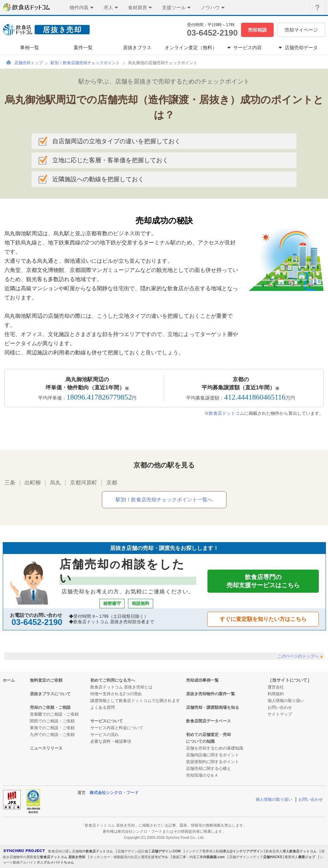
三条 (10, 483)
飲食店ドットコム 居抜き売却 (63, 857)
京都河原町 (84, 483)
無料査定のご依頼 (46, 680)
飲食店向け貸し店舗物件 (67, 851)
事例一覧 (30, 48)
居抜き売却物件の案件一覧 (211, 694)
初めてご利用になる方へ (113, 680)
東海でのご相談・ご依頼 (52, 728)
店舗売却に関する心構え (208, 769)
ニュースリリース (46, 748)
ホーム (9, 680)
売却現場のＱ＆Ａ (202, 775)
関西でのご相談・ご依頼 (52, 721)
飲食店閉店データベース (208, 721)
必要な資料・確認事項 (111, 741)
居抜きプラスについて (50, 694)
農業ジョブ (307, 857)
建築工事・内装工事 (188, 857)
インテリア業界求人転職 (204, 851)
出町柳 (33, 483)
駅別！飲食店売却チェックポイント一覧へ (164, 500)
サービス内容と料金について (117, 728)
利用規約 (276, 694)
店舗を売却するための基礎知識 (215, 748)
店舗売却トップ (29, 63)
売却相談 (257, 30)
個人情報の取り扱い (286, 701)
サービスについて (107, 721)
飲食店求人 (274, 851)
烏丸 (55, 483)
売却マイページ (301, 30)
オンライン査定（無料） (191, 48)
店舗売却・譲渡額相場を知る (213, 707)
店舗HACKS (273, 857)
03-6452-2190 (212, 33)
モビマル (161, 857)
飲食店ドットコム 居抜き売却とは (121, 687)
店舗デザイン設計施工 (134, 851)
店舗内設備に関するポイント (213, 755)
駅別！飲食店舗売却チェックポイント (85, 63)
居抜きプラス (137, 48)
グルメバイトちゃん (59, 862)
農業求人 (291, 857)
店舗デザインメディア (246, 857)
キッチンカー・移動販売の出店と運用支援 (122, 857)
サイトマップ (280, 714)
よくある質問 (103, 707)
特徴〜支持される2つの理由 (116, 694)
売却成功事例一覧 (202, 680)
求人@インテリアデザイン (243, 851)
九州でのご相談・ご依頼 (52, 735)
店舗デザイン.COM (166, 851)
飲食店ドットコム (226, 413)
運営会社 (276, 687)
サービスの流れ (105, 735)
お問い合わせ (280, 707)
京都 (112, 483)
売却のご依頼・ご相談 (50, 707)
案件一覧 (83, 48)
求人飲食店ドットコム (299, 851)
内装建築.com (214, 857)
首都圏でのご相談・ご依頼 (54, 714)
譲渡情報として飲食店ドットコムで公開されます (135, 701)
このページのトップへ (301, 656)
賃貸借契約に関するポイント (213, 762)
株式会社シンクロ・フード (114, 793)
